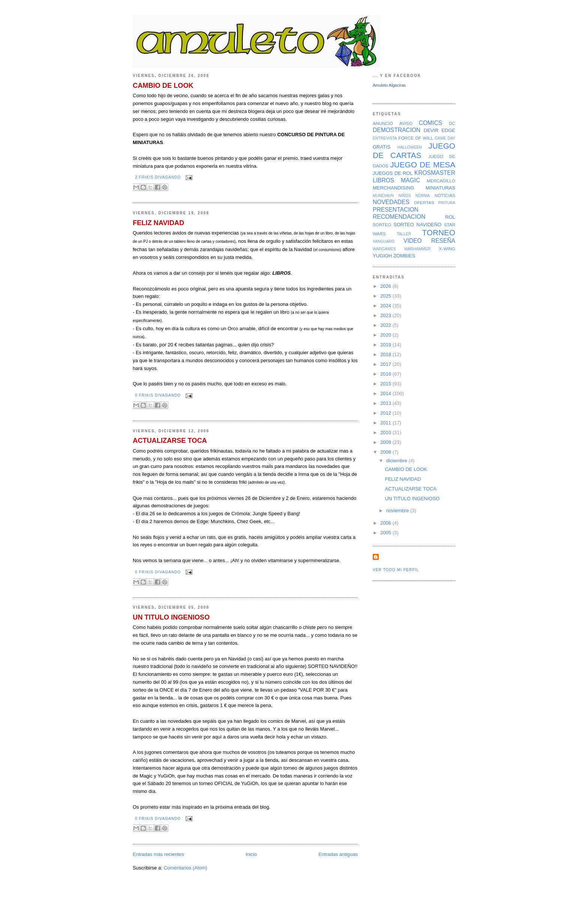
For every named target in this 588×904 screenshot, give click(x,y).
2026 (386, 286)
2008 (386, 452)
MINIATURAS (440, 188)
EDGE (448, 130)
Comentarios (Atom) (185, 868)
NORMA (423, 196)
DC (452, 123)
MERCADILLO (441, 181)
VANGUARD (384, 241)
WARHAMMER (417, 249)
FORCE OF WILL (416, 138)
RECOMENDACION (399, 217)
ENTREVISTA (385, 138)
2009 (386, 442)
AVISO (406, 123)
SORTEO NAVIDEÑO (417, 225)
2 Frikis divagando (158, 177)
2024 (386, 306)
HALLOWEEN (410, 147)
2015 (386, 384)
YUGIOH (382, 256)
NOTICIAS (445, 195)
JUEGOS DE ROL (393, 173)
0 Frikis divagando (158, 395)
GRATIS (382, 147)
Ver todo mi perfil (396, 570)
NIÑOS (404, 196)
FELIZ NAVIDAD (158, 223)
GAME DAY (445, 138)
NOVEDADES (391, 202)
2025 (386, 296)
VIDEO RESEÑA (429, 241)
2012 (386, 413)
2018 (386, 354)
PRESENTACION (396, 210)
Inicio (251, 854)
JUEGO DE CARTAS (414, 150)
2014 (386, 393)
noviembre (398, 511)
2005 (386, 533)
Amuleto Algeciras (389, 85)
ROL (450, 217)
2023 (386, 315)
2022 (386, 325)
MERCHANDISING (394, 188)
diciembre (397, 461)
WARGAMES (384, 249)
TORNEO (439, 232)
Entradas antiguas (338, 854)
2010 (386, 432)
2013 (386, 403)
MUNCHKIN (383, 196)
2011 (386, 423)
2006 (386, 523)
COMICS (430, 123)
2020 (386, 335)
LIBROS (383, 180)
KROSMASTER (435, 173)
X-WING (447, 249)
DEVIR (431, 130)
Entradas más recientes (158, 854)
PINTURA (447, 203)
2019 (386, 345)
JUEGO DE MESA (423, 165)
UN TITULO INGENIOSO (171, 617)
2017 (386, 364)
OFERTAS (424, 202)
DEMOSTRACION (397, 130)
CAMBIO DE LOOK (163, 86)
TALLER (404, 234)
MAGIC (410, 180)
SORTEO (382, 225)
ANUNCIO (383, 123)
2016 (386, 374)
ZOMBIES (404, 256)
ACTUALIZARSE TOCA (170, 441)
